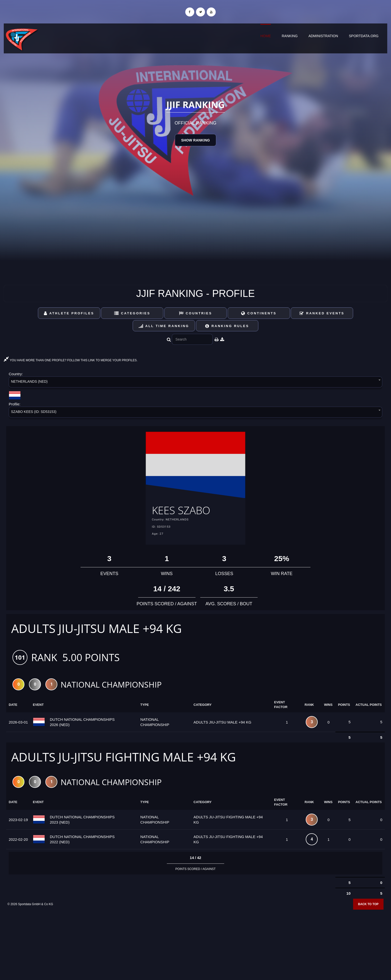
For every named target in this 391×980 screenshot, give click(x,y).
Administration (323, 36)
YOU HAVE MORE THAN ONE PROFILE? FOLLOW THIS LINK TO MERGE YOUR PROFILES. (71, 360)
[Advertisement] (195, 944)
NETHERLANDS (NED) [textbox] (29, 381)
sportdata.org (364, 36)
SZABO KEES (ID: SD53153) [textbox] (34, 412)
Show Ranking (195, 140)
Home (266, 36)
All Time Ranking (164, 326)
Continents (259, 313)
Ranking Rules (227, 326)
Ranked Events (322, 313)
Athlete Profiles (69, 313)
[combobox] (195, 383)
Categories (132, 313)
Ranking (290, 36)
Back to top (368, 906)
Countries (196, 313)
